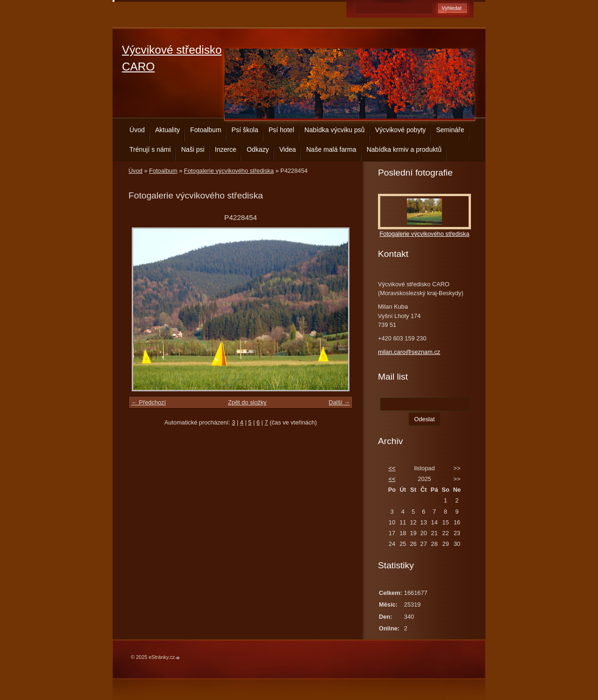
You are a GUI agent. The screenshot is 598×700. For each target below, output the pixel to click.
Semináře (450, 130)
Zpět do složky (247, 402)
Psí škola (245, 130)
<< (392, 468)
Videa (288, 149)
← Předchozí (149, 402)
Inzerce (226, 149)
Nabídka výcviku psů (335, 130)
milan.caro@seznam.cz (409, 352)
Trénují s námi (150, 149)
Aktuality (167, 130)
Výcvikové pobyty (401, 130)
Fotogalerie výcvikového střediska (229, 171)
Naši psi (193, 149)
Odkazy (258, 149)
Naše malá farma (331, 149)
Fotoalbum (206, 130)
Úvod (137, 130)
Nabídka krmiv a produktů (404, 149)
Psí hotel (281, 130)
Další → (339, 402)
